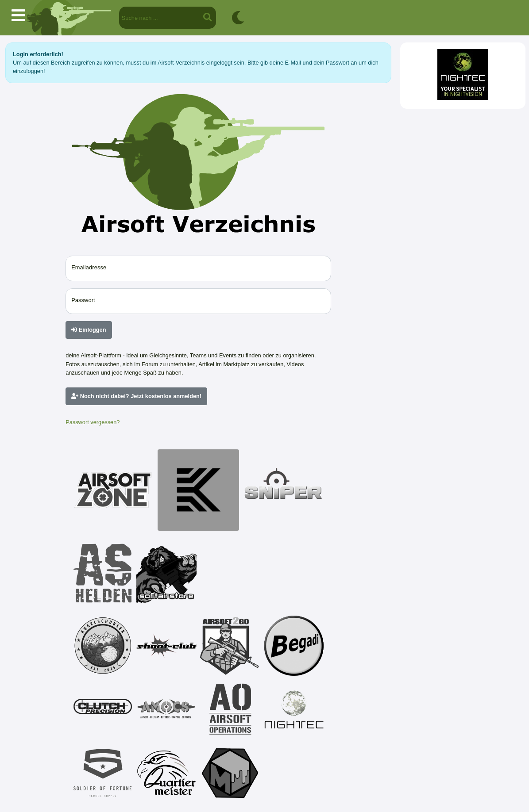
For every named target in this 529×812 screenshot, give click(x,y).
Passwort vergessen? (93, 422)
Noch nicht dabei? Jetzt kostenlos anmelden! (136, 396)
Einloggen (89, 330)
